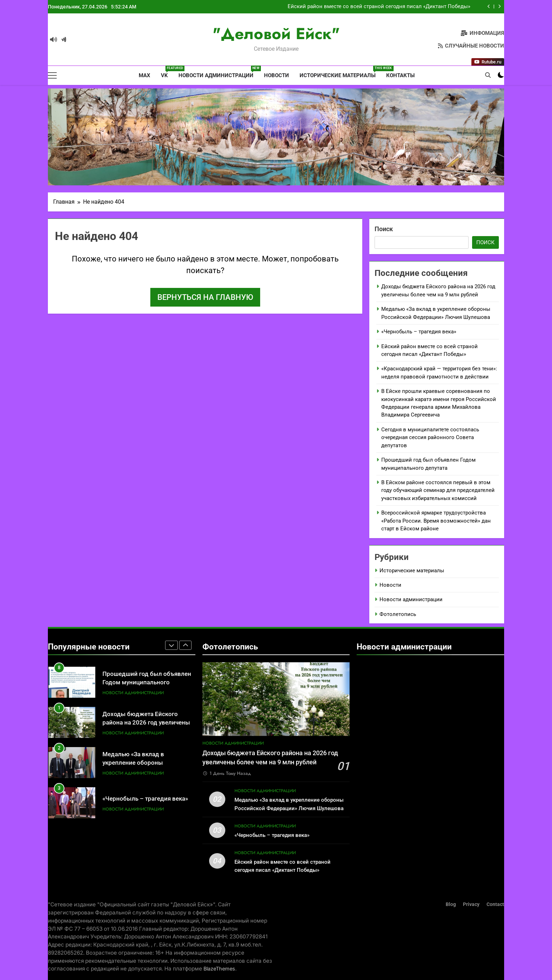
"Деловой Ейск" (276, 34)
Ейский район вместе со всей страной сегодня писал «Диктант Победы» (379, 8)
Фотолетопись (398, 614)
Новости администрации (219, 72)
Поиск (384, 229)
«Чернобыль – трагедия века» (419, 332)
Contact (495, 904)
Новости (277, 75)
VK (167, 72)
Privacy (471, 904)
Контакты (400, 75)
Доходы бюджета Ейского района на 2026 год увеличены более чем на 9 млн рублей (146, 736)
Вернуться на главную (205, 297)
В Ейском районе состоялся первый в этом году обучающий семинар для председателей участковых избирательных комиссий (438, 490)
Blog (451, 904)
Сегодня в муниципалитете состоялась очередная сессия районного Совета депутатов (430, 437)
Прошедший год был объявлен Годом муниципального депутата (147, 695)
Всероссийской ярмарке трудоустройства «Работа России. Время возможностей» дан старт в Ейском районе (436, 521)
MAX (144, 75)
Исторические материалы (340, 72)
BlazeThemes (219, 969)
